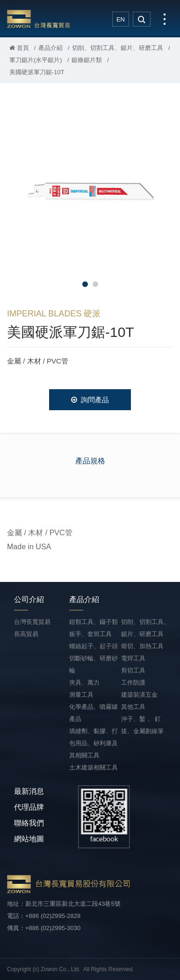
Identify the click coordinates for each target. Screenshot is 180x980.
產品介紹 (50, 48)
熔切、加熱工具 (142, 646)
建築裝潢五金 (139, 695)
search (142, 19)
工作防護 (133, 682)
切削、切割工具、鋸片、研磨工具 (118, 48)
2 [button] (95, 284)
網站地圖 (29, 839)
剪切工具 (133, 670)
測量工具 (81, 695)
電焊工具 (133, 658)
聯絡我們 (29, 823)
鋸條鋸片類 (87, 60)
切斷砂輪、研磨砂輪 (94, 664)
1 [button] (85, 284)
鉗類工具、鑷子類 (94, 622)
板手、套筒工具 (90, 634)
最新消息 (29, 791)
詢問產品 (90, 400)
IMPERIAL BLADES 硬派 (54, 314)
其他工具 (133, 707)
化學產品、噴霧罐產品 (94, 713)
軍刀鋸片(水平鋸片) (36, 60)
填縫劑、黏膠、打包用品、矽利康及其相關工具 (94, 743)
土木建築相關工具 (94, 767)
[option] (90, 189)
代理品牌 (29, 807)
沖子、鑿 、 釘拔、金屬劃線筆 (142, 725)
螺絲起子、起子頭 (94, 646)
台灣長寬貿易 (39, 19)
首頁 (19, 48)
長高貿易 (26, 634)
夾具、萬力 (84, 682)
